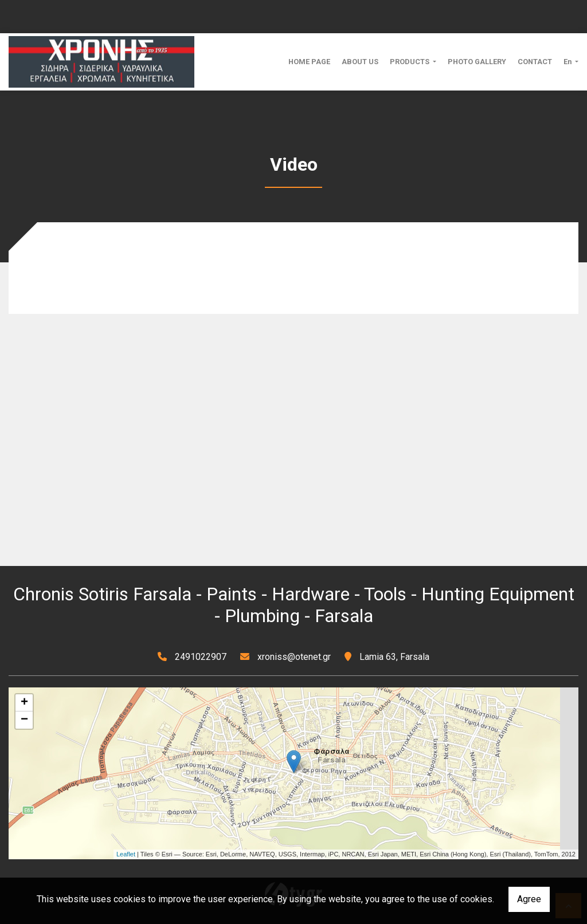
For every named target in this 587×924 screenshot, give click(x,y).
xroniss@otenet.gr (294, 657)
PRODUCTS (410, 62)
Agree (529, 899)
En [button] (568, 62)
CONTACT (535, 62)
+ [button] (24, 703)
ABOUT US (360, 62)
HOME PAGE (309, 62)
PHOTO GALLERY (477, 62)
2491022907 (201, 657)
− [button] (24, 720)
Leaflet (126, 854)
